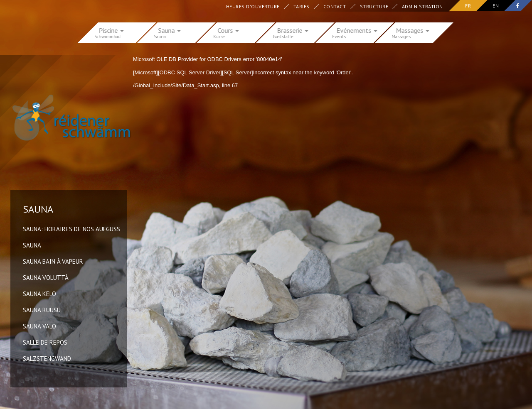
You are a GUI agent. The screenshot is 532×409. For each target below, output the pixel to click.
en (496, 6)
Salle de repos (45, 342)
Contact (335, 6)
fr (468, 6)
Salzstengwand (47, 359)
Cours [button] (228, 30)
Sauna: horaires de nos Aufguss (71, 229)
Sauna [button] (170, 30)
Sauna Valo (39, 326)
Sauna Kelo (39, 294)
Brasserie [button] (293, 30)
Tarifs (302, 6)
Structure (374, 6)
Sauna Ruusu (42, 310)
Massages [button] (413, 30)
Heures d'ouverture (253, 6)
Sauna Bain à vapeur (53, 261)
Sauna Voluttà (46, 278)
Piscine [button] (111, 30)
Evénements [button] (357, 30)
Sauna (32, 245)
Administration (422, 6)
